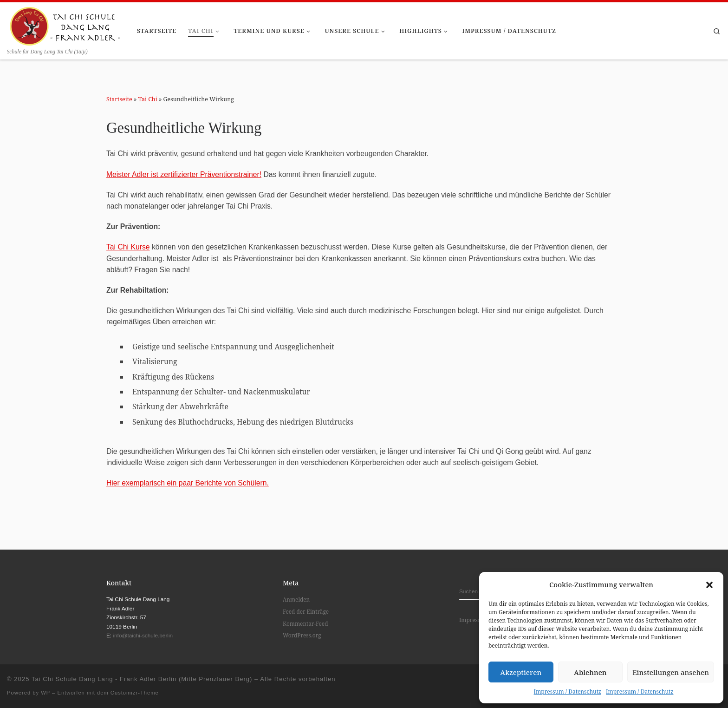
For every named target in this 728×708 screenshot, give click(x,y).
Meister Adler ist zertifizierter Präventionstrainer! (184, 174)
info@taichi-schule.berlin (143, 636)
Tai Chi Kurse (128, 247)
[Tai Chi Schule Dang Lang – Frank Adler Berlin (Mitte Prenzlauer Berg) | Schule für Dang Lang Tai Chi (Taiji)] (65, 24)
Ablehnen (590, 672)
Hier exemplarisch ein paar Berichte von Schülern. (188, 483)
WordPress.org (302, 635)
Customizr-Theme (135, 693)
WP (45, 693)
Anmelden (296, 599)
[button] (709, 585)
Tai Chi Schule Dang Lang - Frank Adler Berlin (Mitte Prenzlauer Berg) (142, 679)
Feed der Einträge (306, 611)
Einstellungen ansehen (671, 672)
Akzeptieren (521, 672)
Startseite (119, 99)
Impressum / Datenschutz (568, 692)
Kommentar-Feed (305, 623)
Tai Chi (148, 99)
